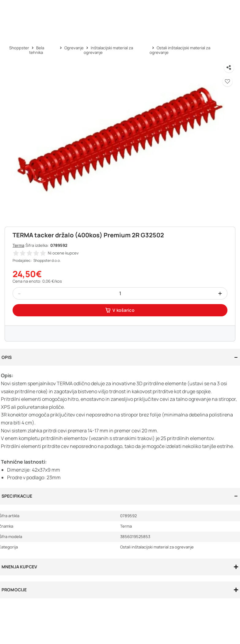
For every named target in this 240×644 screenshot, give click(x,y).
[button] (227, 81)
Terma (18, 245)
